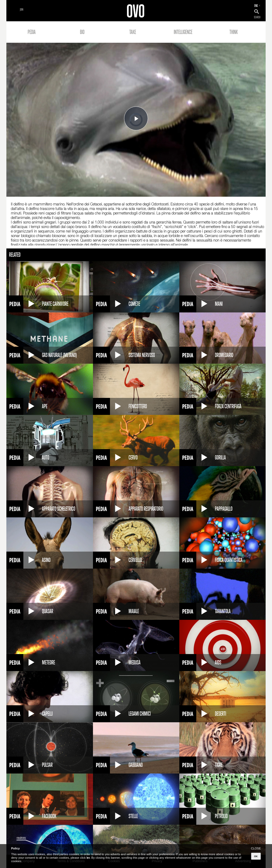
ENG (256, 6)
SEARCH (257, 17)
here (88, 858)
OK (256, 856)
